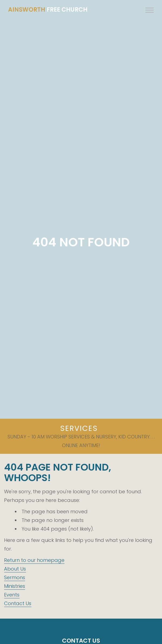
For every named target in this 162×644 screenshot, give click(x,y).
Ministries (15, 586)
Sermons (15, 577)
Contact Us (18, 603)
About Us (15, 569)
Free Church (48, 10)
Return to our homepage (34, 560)
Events (12, 595)
